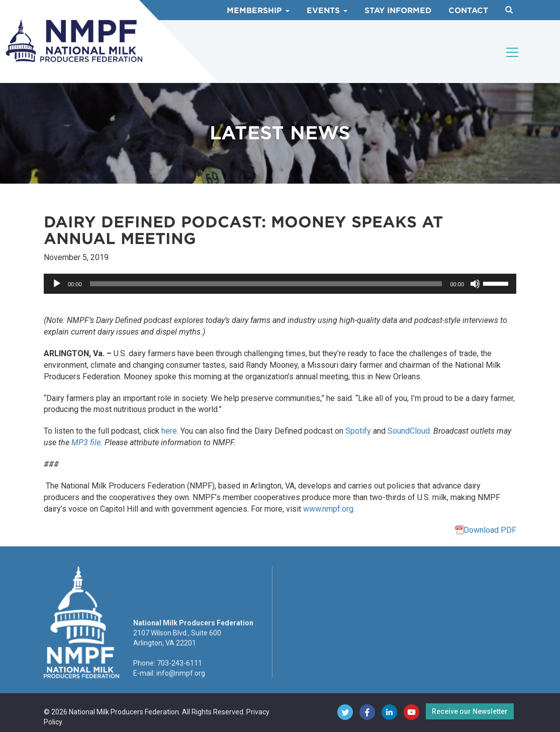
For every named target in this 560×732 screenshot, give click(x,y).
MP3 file (86, 442)
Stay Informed (398, 11)
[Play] (57, 284)
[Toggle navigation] (513, 52)
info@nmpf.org (181, 673)
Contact (468, 11)
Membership (258, 11)
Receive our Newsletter (470, 711)
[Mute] (475, 284)
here (169, 431)
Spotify (358, 431)
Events (327, 11)
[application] (280, 284)
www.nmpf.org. (329, 509)
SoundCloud (409, 431)
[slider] (266, 284)
